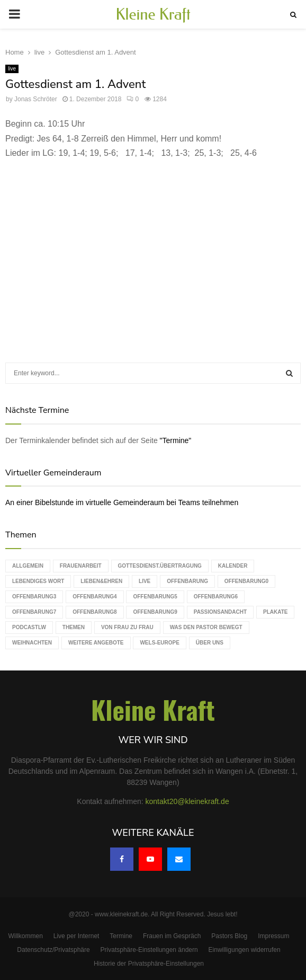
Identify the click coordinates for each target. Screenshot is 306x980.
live (12, 69)
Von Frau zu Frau (127, 627)
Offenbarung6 (216, 597)
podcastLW (29, 627)
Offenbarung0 (246, 581)
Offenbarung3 (34, 597)
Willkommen (26, 936)
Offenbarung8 (94, 612)
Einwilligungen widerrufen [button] (245, 950)
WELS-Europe (159, 643)
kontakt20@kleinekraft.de (187, 801)
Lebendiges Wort (38, 581)
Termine (121, 936)
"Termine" (176, 440)
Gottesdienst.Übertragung (160, 566)
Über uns (210, 643)
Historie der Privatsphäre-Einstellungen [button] (149, 964)
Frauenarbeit (81, 566)
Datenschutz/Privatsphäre (53, 950)
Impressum (273, 936)
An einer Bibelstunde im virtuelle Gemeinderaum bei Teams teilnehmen (122, 502)
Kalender (233, 566)
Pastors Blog (229, 936)
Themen (74, 627)
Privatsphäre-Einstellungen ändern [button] (149, 950)
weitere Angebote (96, 643)
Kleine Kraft (153, 14)
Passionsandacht (220, 612)
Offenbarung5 (155, 597)
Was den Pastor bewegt (206, 627)
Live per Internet (76, 936)
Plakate (275, 612)
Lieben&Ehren (101, 581)
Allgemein (28, 566)
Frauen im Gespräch (172, 936)
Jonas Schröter (36, 99)
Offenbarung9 (155, 612)
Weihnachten (32, 643)
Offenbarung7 (34, 612)
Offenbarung (187, 581)
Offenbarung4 (94, 597)
